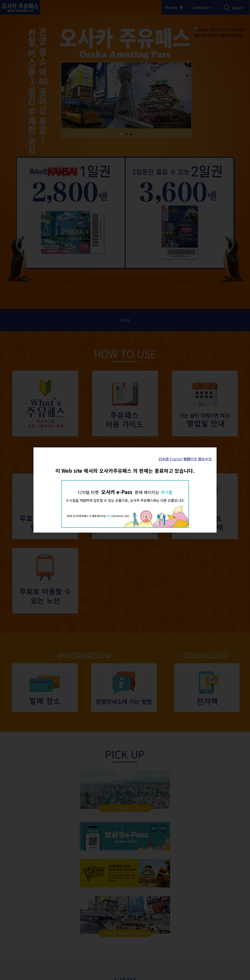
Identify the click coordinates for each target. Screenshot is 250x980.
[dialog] (125, 490)
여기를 (167, 492)
